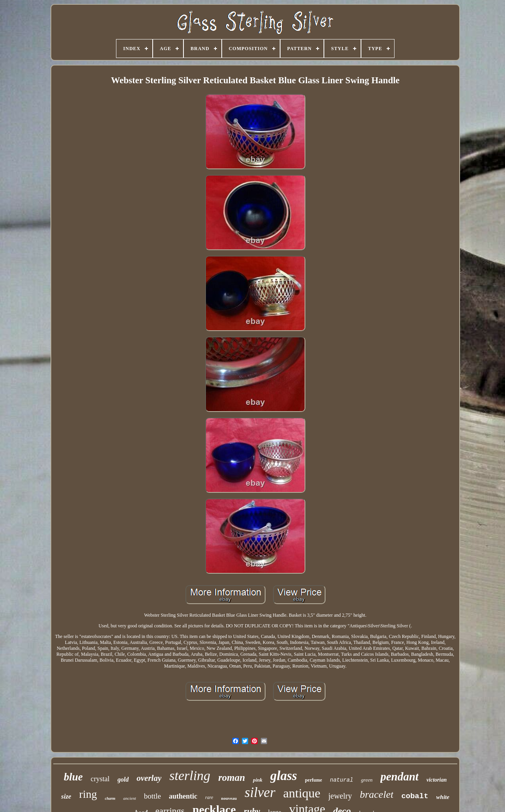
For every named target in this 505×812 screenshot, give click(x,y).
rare (209, 797)
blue (73, 777)
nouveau (229, 798)
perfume (313, 780)
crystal (100, 779)
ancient (129, 798)
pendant (399, 776)
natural (341, 780)
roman (232, 777)
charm (110, 798)
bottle (152, 796)
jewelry (340, 796)
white (443, 797)
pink (258, 780)
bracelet (377, 794)
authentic (183, 796)
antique (302, 793)
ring (88, 794)
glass (284, 776)
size (66, 796)
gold (123, 779)
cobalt (415, 796)
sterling (190, 776)
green (367, 780)
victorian (437, 780)
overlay (149, 778)
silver (260, 792)
